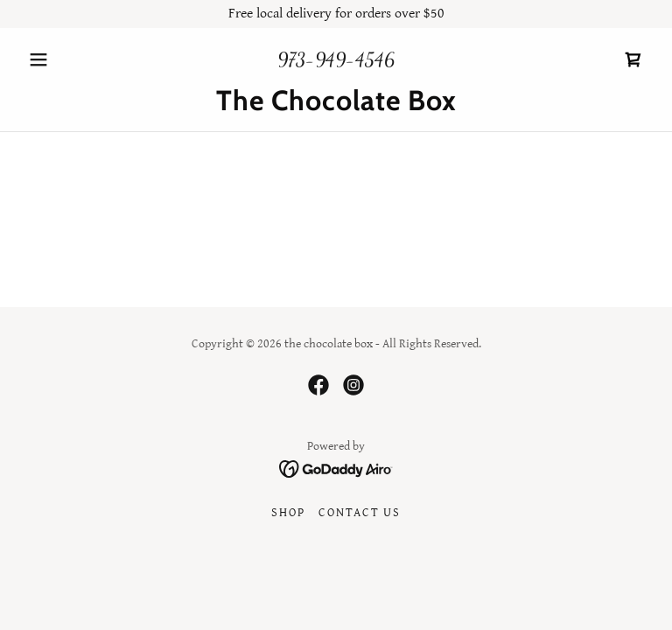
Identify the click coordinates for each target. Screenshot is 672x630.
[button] (68, 59)
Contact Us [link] (360, 513)
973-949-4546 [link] (336, 59)
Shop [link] (288, 513)
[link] (633, 59)
